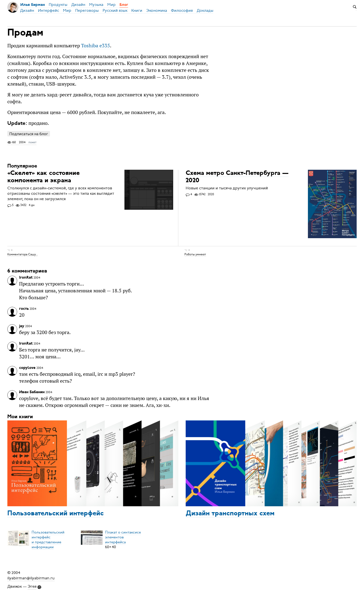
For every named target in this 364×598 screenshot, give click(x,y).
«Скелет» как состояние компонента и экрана (43, 177)
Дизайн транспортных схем (230, 514)
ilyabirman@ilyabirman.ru (31, 578)
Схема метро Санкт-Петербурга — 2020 (237, 177)
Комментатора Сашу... (23, 254)
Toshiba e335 (96, 45)
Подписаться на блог (29, 134)
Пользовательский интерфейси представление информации (48, 540)
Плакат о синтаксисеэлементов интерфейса (123, 537)
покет (32, 142)
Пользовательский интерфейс (55, 514)
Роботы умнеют (195, 254)
